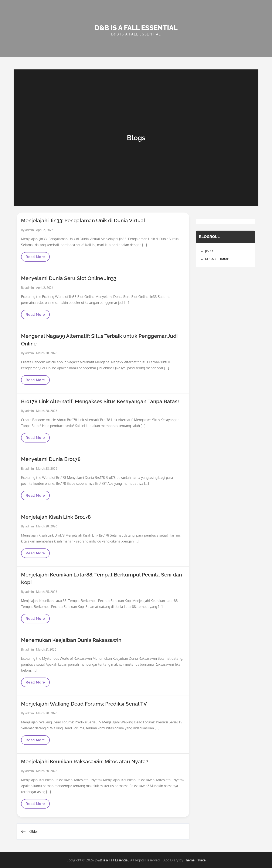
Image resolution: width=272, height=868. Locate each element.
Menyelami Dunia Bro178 (51, 459)
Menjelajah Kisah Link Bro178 (56, 517)
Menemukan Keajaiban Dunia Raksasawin (71, 640)
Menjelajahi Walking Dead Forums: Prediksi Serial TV (84, 704)
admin (30, 230)
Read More (37, 258)
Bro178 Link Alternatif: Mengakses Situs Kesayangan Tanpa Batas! (100, 401)
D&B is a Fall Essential (136, 28)
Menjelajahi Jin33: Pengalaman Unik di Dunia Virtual (83, 221)
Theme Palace (195, 860)
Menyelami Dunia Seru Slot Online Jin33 (69, 278)
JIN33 (209, 251)
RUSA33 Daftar (217, 259)
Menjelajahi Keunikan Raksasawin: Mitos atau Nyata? (85, 762)
